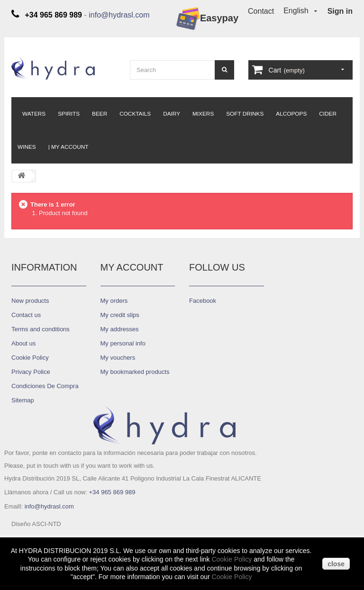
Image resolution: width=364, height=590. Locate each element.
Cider (328, 114)
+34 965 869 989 (112, 492)
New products (30, 301)
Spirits (69, 114)
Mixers (203, 114)
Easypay (207, 19)
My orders (114, 301)
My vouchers (118, 358)
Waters (34, 114)
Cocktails (135, 114)
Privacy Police (31, 372)
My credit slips (120, 315)
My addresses (120, 329)
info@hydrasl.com (119, 15)
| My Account (68, 147)
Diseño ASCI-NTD (36, 524)
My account (132, 267)
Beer (100, 114)
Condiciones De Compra (45, 386)
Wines (27, 147)
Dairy (172, 114)
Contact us (26, 315)
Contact (261, 11)
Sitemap (23, 400)
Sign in (340, 11)
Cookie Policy (232, 559)
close (336, 564)
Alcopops (291, 114)
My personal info (123, 343)
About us (23, 343)
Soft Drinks (245, 114)
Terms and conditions (41, 329)
